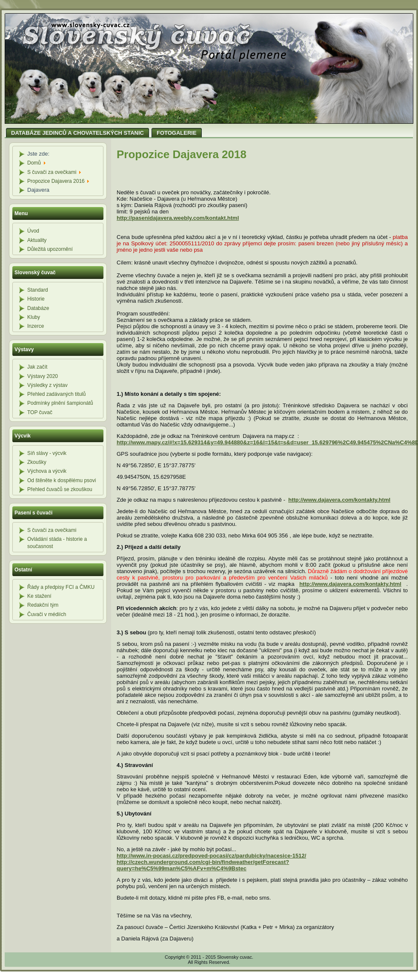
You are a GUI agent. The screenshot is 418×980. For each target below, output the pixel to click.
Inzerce (36, 326)
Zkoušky (37, 462)
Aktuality (37, 240)
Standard (38, 290)
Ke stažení (39, 596)
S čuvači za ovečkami (52, 530)
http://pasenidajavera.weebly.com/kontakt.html (178, 218)
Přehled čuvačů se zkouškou (60, 489)
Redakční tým (43, 605)
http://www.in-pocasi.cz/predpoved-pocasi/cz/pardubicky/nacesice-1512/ (211, 856)
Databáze (38, 308)
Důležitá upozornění (50, 249)
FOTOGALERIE (177, 133)
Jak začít (37, 367)
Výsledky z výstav (47, 385)
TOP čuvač (40, 412)
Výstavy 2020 (43, 376)
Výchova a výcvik (47, 471)
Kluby (34, 317)
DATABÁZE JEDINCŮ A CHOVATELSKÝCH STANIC (77, 133)
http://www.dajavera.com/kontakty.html (339, 500)
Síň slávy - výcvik (47, 453)
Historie (36, 299)
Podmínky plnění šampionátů (60, 403)
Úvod (33, 231)
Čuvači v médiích (47, 614)
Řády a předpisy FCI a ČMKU (61, 587)
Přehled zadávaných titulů (56, 394)
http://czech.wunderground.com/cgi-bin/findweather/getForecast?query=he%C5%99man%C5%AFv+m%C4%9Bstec (203, 865)
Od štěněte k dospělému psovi (62, 480)
